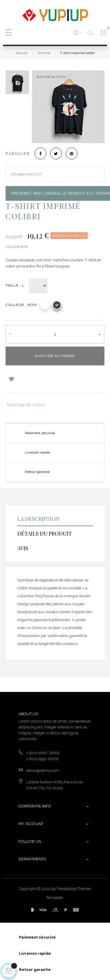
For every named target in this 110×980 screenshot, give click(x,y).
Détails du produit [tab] (45, 534)
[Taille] (38, 286)
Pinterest (72, 153)
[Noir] (57, 305)
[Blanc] (45, 305)
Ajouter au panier (55, 356)
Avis (23, 548)
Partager (40, 153)
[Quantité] (55, 334)
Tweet (56, 153)
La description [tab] (38, 519)
